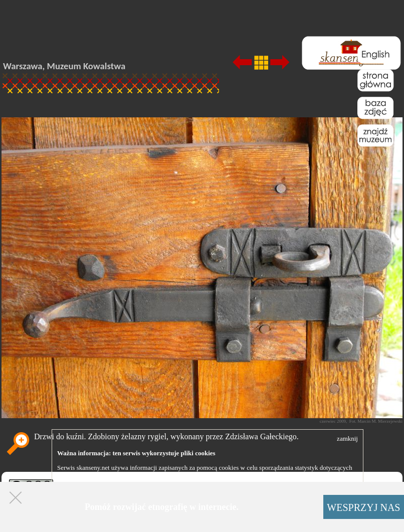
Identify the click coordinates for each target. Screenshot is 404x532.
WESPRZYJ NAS (363, 507)
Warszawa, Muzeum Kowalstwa (64, 66)
